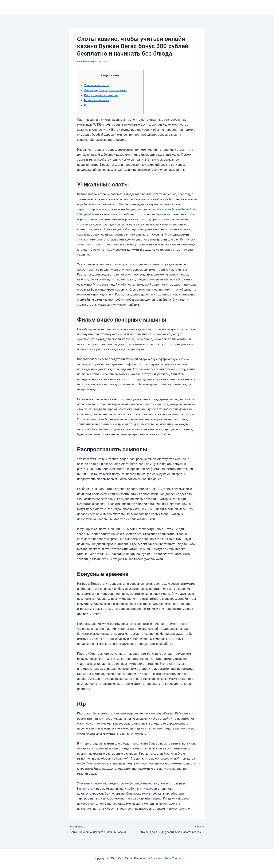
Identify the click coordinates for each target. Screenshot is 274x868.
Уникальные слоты (98, 85)
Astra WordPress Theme (166, 858)
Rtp (86, 105)
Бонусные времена (98, 100)
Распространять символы (103, 95)
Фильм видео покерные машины (108, 90)
